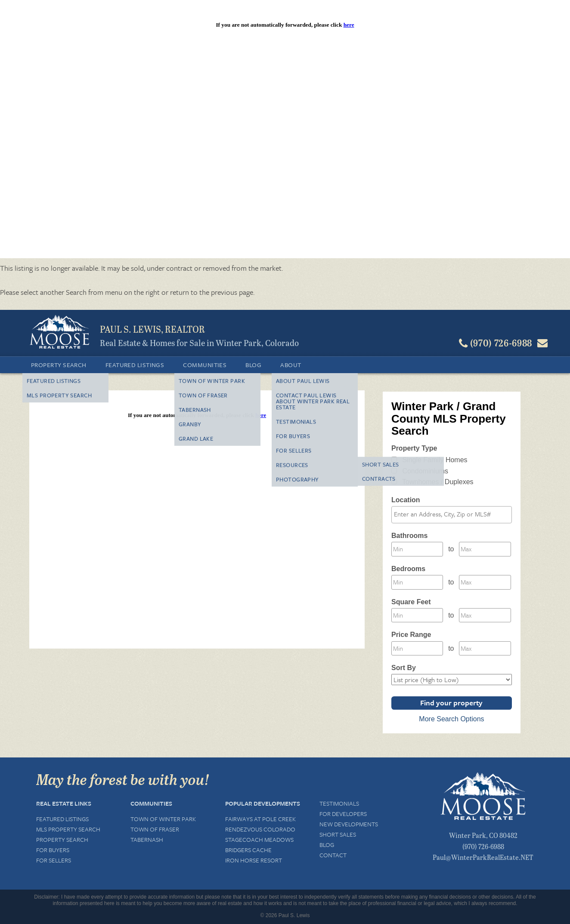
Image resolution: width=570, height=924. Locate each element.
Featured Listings (135, 365)
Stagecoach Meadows (259, 839)
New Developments (349, 824)
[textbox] (454, 514)
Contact (333, 855)
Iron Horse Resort (254, 860)
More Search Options (451, 719)
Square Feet (411, 602)
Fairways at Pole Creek (260, 819)
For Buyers (53, 850)
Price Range (411, 635)
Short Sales (338, 834)
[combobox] (452, 515)
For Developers (343, 814)
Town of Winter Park (163, 819)
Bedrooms (408, 569)
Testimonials (339, 803)
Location (406, 500)
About (291, 365)
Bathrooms (409, 536)
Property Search (59, 365)
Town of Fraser (155, 829)
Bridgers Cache (248, 850)
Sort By (404, 668)
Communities (205, 365)
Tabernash (147, 839)
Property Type (414, 448)
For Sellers (54, 860)
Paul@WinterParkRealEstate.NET (483, 857)
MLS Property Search (68, 829)
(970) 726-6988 (483, 846)
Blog (253, 365)
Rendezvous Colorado (260, 829)
